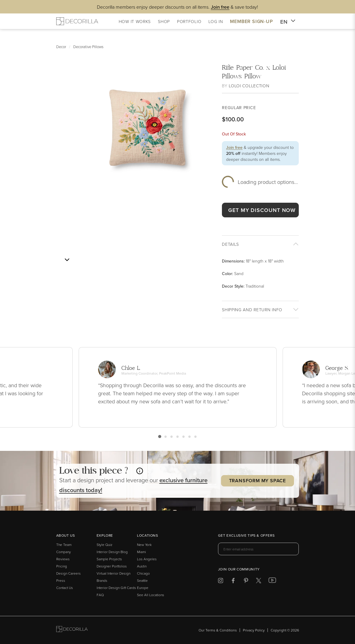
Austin (142, 566)
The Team (64, 545)
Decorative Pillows (88, 47)
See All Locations (151, 595)
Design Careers (68, 573)
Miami (141, 552)
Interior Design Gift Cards (116, 588)
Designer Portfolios (112, 566)
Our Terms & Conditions (218, 630)
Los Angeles (147, 559)
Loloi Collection (249, 86)
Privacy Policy (254, 630)
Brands (102, 580)
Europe (143, 588)
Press (61, 580)
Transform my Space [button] (258, 481)
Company (64, 552)
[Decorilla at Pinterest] (246, 582)
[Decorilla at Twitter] (259, 582)
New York (144, 545)
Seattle (142, 580)
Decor (61, 47)
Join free (234, 147)
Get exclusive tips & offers (246, 536)
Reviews (63, 559)
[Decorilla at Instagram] (221, 582)
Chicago (143, 573)
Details (230, 244)
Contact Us (65, 588)
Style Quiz (105, 545)
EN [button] (288, 22)
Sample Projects (109, 559)
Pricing (62, 566)
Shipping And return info (252, 310)
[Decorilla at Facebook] (233, 582)
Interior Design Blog (112, 552)
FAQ (100, 595)
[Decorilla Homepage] (77, 21)
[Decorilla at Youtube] (272, 582)
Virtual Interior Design (113, 573)
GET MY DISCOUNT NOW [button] (262, 210)
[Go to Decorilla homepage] (72, 630)
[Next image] (67, 260)
